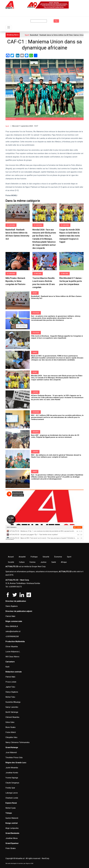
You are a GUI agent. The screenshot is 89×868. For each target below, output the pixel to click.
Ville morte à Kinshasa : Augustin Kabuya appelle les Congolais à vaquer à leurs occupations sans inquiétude (57, 337)
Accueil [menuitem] (11, 557)
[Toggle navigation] (9, 27)
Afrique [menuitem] (64, 562)
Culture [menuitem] (22, 562)
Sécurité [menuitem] (46, 557)
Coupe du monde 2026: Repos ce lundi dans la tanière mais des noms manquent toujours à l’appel (70, 236)
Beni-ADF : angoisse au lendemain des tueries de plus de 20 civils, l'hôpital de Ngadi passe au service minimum (55, 436)
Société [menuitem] (11, 562)
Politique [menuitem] (34, 557)
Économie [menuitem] (58, 557)
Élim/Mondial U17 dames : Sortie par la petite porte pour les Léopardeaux (71, 281)
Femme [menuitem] (32, 562)
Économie (36, 412)
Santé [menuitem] (54, 562)
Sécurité (36, 432)
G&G (32, 863)
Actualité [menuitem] (22, 557)
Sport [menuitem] (69, 557)
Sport (7, 126)
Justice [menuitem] (43, 562)
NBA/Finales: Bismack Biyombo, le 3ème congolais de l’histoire (15, 281)
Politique (36, 313)
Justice (35, 392)
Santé (35, 353)
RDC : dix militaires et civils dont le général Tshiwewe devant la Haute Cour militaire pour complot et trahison (56, 456)
